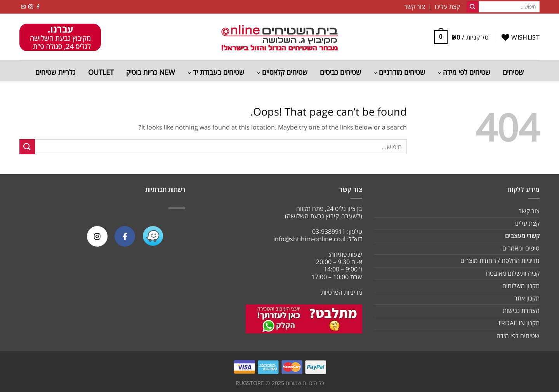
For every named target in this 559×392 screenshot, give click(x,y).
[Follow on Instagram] (31, 7)
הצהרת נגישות (521, 311)
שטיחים (513, 72)
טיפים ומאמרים (521, 248)
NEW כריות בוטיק (151, 72)
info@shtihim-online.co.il (309, 239)
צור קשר (529, 211)
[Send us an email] (23, 7)
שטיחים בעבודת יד (216, 72)
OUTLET (101, 72)
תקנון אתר (527, 298)
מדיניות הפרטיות (342, 292)
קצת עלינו (527, 223)
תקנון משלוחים (521, 286)
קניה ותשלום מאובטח (513, 273)
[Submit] (472, 7)
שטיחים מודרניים (399, 72)
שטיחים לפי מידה (464, 72)
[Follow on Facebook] (38, 7)
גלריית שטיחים (56, 72)
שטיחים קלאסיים (282, 72)
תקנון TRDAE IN (519, 323)
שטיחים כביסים (340, 72)
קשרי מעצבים (522, 236)
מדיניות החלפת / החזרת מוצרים (500, 261)
